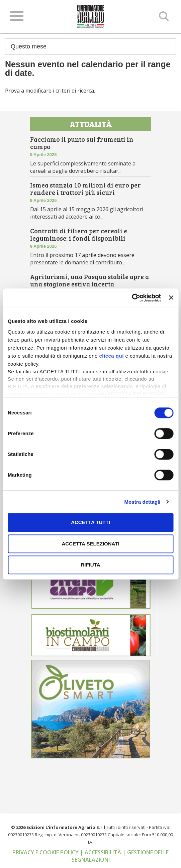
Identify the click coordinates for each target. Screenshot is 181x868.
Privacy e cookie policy (46, 853)
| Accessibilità (101, 853)
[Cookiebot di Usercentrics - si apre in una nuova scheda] (132, 298)
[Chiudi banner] (171, 298)
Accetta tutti (90, 522)
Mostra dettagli (142, 502)
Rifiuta (90, 565)
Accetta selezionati (90, 544)
